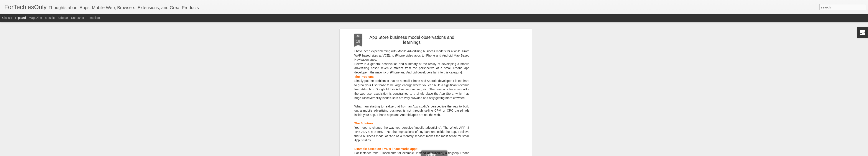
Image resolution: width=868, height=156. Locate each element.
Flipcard (20, 18)
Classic (7, 18)
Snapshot (78, 18)
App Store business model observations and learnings (412, 40)
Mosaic (50, 18)
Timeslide (93, 18)
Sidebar (63, 18)
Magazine (35, 18)
